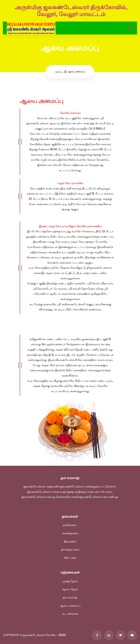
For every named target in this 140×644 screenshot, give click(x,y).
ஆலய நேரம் (70, 589)
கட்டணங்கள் (70, 614)
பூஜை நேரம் (70, 581)
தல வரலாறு (70, 597)
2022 (62, 635)
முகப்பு (59, 72)
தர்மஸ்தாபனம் (70, 549)
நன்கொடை (70, 525)
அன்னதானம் (70, 533)
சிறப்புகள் (70, 558)
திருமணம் (70, 541)
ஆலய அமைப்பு (70, 606)
